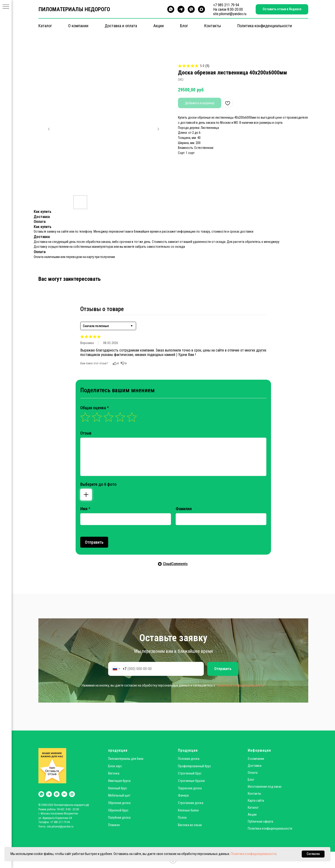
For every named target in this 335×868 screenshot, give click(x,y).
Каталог (45, 26)
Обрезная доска (119, 803)
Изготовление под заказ (265, 787)
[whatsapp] (171, 9)
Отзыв (86, 433)
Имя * (85, 509)
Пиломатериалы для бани (126, 759)
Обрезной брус (118, 810)
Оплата (253, 773)
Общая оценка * (94, 408)
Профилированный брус (194, 766)
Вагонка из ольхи (190, 825)
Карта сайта (256, 801)
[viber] (191, 9)
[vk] (64, 794)
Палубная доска (119, 818)
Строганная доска (191, 803)
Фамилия (184, 509)
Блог (184, 26)
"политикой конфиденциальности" (241, 685)
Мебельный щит (119, 795)
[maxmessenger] (201, 9)
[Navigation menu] (6, 7)
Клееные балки (188, 810)
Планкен (114, 825)
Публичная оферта (260, 821)
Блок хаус (115, 766)
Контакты (213, 26)
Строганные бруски (191, 781)
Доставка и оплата (121, 26)
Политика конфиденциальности (265, 26)
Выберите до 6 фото (98, 484)
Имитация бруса (119, 781)
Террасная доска (190, 788)
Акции (159, 26)
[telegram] (181, 9)
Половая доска (189, 759)
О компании (78, 26)
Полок (182, 818)
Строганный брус (190, 773)
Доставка (255, 766)
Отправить (94, 542)
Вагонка (114, 773)
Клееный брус (118, 788)
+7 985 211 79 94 (226, 5)
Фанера (183, 795)
